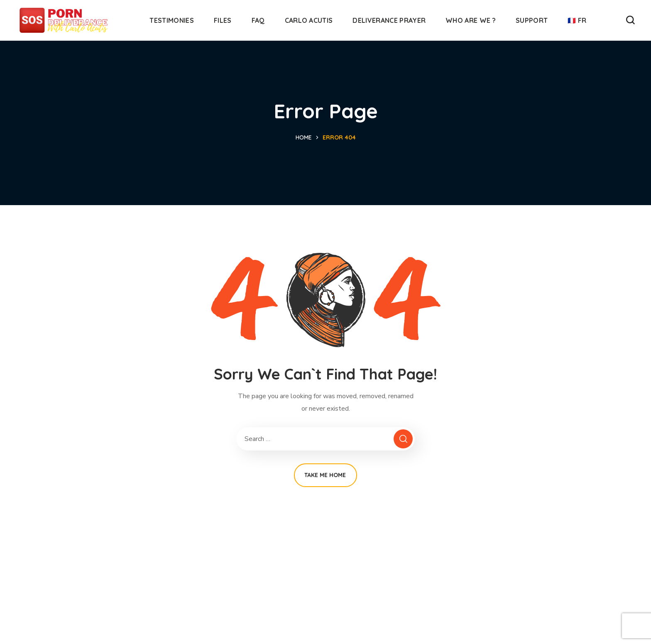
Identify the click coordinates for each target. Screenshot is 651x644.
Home (304, 137)
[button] (630, 20)
